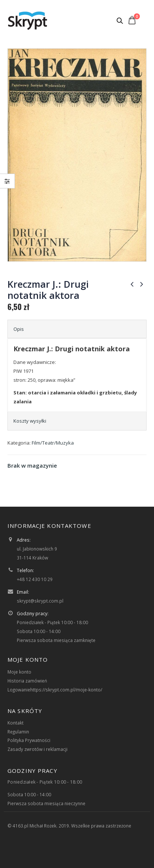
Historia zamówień (27, 681)
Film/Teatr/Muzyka (53, 443)
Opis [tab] (19, 329)
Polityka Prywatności (29, 740)
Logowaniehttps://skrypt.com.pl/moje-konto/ (55, 690)
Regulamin (18, 732)
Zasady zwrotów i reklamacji (37, 749)
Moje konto (19, 672)
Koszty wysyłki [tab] (30, 421)
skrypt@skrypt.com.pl (40, 601)
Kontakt (15, 723)
